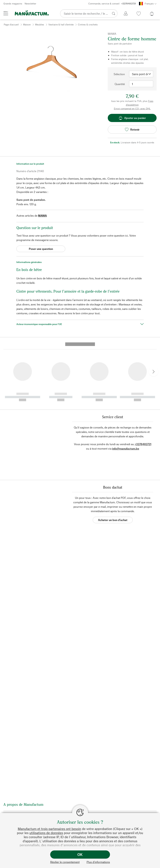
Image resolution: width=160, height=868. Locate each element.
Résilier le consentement (65, 862)
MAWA (42, 216)
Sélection (119, 74)
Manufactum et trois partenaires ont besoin (49, 829)
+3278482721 (143, 382)
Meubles (40, 24)
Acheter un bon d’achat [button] (113, 458)
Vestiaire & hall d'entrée (61, 24)
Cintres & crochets (88, 24)
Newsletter (30, 3)
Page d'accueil (11, 24)
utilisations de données (46, 833)
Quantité (120, 84)
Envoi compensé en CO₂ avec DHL (132, 108)
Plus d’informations (98, 862)
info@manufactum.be (126, 386)
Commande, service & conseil (112, 4)
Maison (27, 24)
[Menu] (6, 13)
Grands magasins (13, 3)
